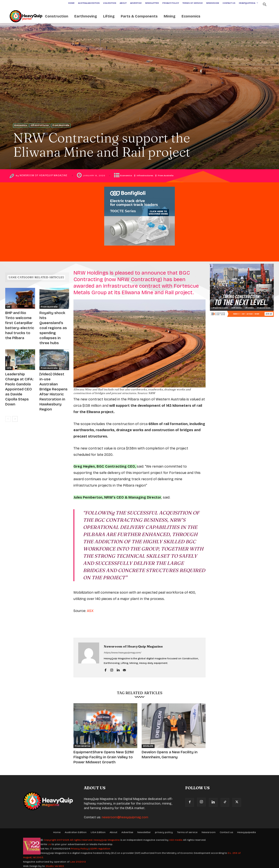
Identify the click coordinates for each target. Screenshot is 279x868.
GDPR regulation (100, 847)
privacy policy (164, 830)
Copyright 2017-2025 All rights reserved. (69, 838)
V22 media (176, 838)
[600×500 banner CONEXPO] (242, 320)
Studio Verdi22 (55, 864)
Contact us (226, 830)
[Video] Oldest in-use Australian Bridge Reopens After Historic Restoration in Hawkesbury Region (54, 369)
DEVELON (148, 746)
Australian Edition (76, 830)
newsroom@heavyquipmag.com (125, 815)
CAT (8, 307)
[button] (265, 5)
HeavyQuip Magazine (107, 838)
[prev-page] (8, 387)
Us (49, 842)
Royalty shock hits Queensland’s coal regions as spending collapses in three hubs (53, 321)
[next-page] (15, 387)
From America (83, 746)
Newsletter (144, 830)
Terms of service (187, 830)
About (113, 830)
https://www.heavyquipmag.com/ (122, 653)
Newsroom (209, 830)
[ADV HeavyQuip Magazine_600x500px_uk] (139, 249)
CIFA (9, 355)
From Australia (61, 126)
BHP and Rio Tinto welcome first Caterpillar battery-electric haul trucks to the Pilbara (20, 321)
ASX (90, 611)
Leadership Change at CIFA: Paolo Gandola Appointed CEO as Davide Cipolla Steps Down (20, 369)
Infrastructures (40, 126)
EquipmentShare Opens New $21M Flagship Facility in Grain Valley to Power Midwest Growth (102, 756)
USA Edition (98, 830)
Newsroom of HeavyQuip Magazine (45, 176)
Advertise (127, 830)
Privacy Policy (79, 847)
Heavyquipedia (247, 830)
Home (57, 830)
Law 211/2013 (78, 860)
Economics (21, 126)
